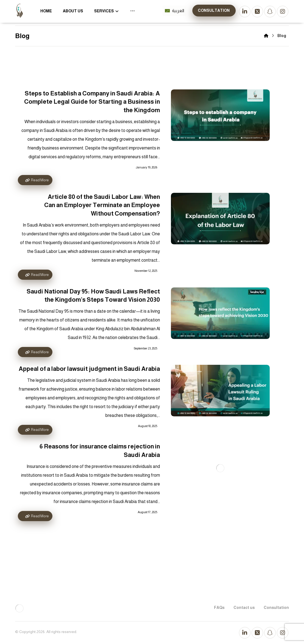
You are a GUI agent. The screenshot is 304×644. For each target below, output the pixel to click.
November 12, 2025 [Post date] (146, 271)
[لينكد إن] (245, 12)
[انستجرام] (283, 12)
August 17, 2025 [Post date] (147, 512)
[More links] (133, 11)
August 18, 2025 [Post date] (148, 426)
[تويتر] (257, 12)
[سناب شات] (270, 12)
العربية (174, 11)
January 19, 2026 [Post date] (147, 167)
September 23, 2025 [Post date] (146, 348)
